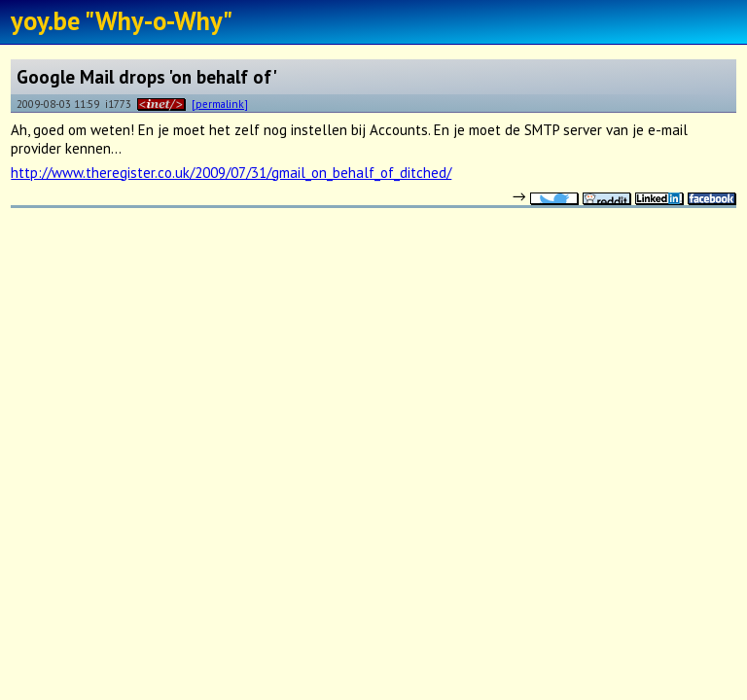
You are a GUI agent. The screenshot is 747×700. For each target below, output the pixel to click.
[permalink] (220, 104)
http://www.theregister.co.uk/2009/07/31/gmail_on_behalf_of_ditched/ (231, 173)
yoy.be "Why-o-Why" (122, 20)
